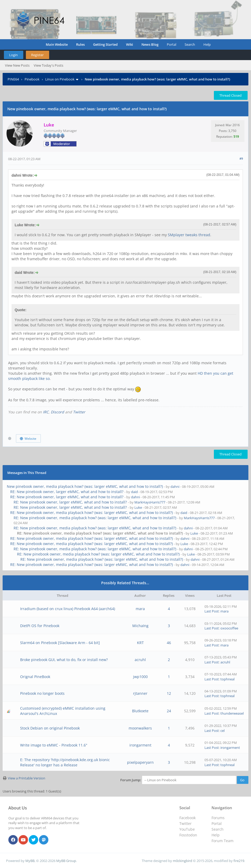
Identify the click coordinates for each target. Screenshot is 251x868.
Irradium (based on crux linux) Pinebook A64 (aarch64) (68, 609)
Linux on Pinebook (60, 79)
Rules (80, 44)
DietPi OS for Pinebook (40, 626)
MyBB (30, 861)
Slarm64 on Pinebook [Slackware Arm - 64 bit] (60, 643)
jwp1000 (140, 677)
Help (207, 44)
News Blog (150, 44)
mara (140, 609)
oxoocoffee (229, 628)
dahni (175, 487)
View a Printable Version (27, 778)
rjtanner (140, 693)
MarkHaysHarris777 (150, 502)
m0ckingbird (182, 861)
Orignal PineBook (35, 677)
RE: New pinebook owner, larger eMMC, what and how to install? (67, 492)
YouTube (187, 829)
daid (134, 492)
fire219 (239, 861)
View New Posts (17, 65)
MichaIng (140, 626)
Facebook (187, 818)
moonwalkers (140, 728)
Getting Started (105, 44)
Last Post (212, 611)
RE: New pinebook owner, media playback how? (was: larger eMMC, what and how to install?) (92, 513)
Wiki (130, 44)
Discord (57, 412)
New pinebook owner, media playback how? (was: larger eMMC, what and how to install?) (85, 486)
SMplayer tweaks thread (189, 235)
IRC (46, 412)
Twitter (79, 412)
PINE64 (13, 79)
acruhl (140, 660)
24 (169, 711)
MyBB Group (66, 861)
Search (190, 44)
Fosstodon (188, 835)
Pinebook (32, 79)
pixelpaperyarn (140, 762)
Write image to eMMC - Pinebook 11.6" (54, 745)
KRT (140, 643)
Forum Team (223, 841)
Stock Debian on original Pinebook (50, 728)
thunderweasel (232, 713)
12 (169, 693)
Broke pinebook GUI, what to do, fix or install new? (64, 660)
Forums (218, 818)
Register (37, 55)
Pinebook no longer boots (42, 693)
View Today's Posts (49, 65)
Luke (138, 507)
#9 (241, 158)
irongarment (140, 745)
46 (169, 643)
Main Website (57, 44)
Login (13, 55)
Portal (172, 44)
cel (223, 731)
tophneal (227, 679)
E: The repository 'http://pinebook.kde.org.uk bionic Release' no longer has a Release (65, 762)
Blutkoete (140, 711)
